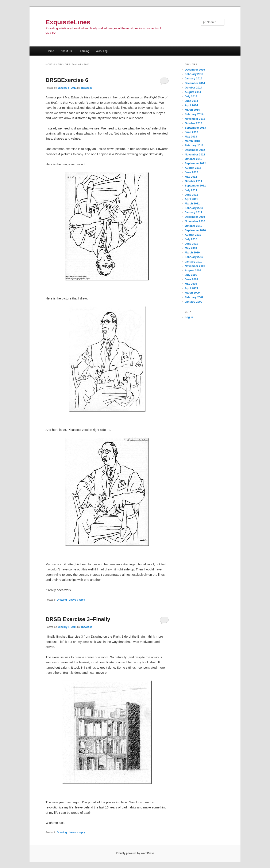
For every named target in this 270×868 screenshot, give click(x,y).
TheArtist (86, 88)
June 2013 (191, 132)
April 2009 (191, 288)
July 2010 (191, 239)
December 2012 (195, 150)
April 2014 (191, 105)
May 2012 (191, 177)
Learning (84, 51)
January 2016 (193, 78)
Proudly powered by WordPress (135, 853)
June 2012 (191, 172)
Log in (189, 317)
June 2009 (191, 279)
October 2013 (193, 123)
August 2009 (193, 270)
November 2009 (195, 266)
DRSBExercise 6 (67, 80)
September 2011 (195, 186)
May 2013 (191, 137)
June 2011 (191, 195)
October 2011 (193, 181)
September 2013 (195, 128)
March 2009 (192, 293)
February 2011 (194, 208)
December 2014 (195, 83)
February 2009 (194, 297)
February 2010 (194, 257)
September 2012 (195, 163)
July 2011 (191, 190)
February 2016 (194, 74)
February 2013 (194, 145)
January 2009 (193, 302)
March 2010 (192, 252)
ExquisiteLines (68, 22)
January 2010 (193, 262)
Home (50, 51)
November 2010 (195, 221)
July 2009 (191, 275)
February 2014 (194, 114)
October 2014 (193, 88)
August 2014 (193, 92)
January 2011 (193, 212)
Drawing (62, 600)
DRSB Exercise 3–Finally (78, 619)
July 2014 (191, 96)
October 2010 (193, 226)
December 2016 (195, 70)
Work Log (102, 51)
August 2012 (193, 168)
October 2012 (193, 159)
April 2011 (191, 199)
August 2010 (193, 235)
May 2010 (191, 248)
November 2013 (195, 119)
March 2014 (192, 110)
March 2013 (192, 141)
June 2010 (191, 244)
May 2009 (191, 284)
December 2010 (195, 217)
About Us (66, 51)
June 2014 (191, 101)
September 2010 (195, 230)
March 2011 (192, 203)
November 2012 (195, 154)
